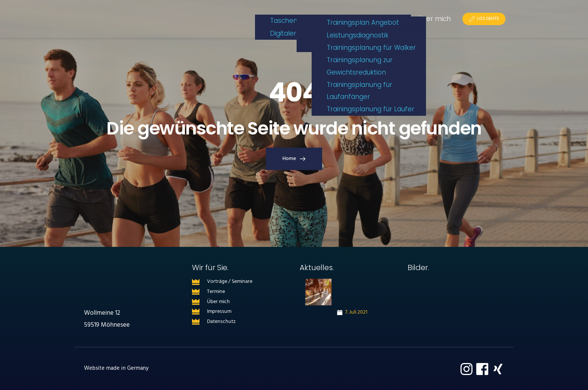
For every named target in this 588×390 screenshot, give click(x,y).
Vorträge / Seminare (230, 282)
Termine (216, 292)
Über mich (218, 302)
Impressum (219, 312)
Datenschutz (221, 322)
